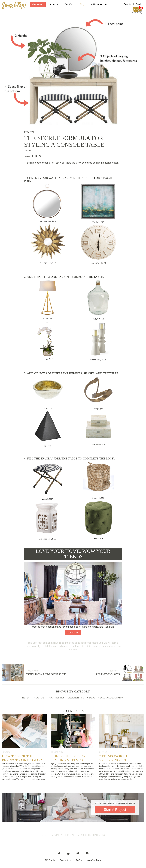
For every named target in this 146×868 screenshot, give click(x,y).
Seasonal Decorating (111, 698)
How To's (39, 698)
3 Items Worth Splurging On (113, 758)
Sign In (139, 4)
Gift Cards (50, 860)
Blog (82, 4)
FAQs (79, 860)
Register (128, 4)
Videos (91, 698)
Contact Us (66, 860)
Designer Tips (76, 698)
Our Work (69, 4)
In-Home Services (99, 4)
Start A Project (115, 810)
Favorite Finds (56, 698)
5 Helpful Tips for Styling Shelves (68, 758)
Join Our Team (94, 860)
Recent (26, 698)
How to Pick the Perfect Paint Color (22, 758)
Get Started (38, 4)
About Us (54, 4)
